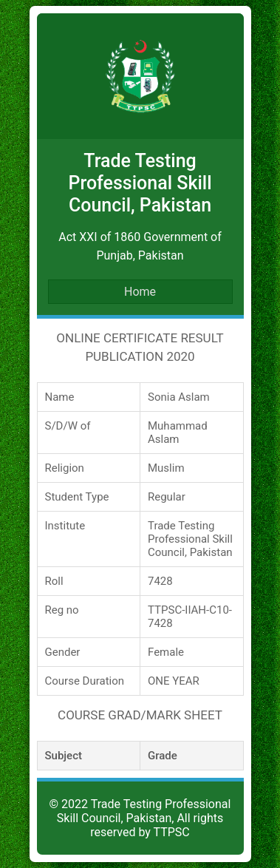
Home (140, 292)
